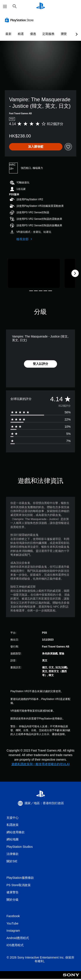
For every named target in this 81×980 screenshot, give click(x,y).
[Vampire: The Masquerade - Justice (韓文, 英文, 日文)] (34, 273)
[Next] (75, 273)
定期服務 (48, 34)
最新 (8, 34)
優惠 (33, 34)
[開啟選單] (5, 7)
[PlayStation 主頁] (41, 6)
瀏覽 (64, 34)
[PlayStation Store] (20, 20)
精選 (21, 34)
